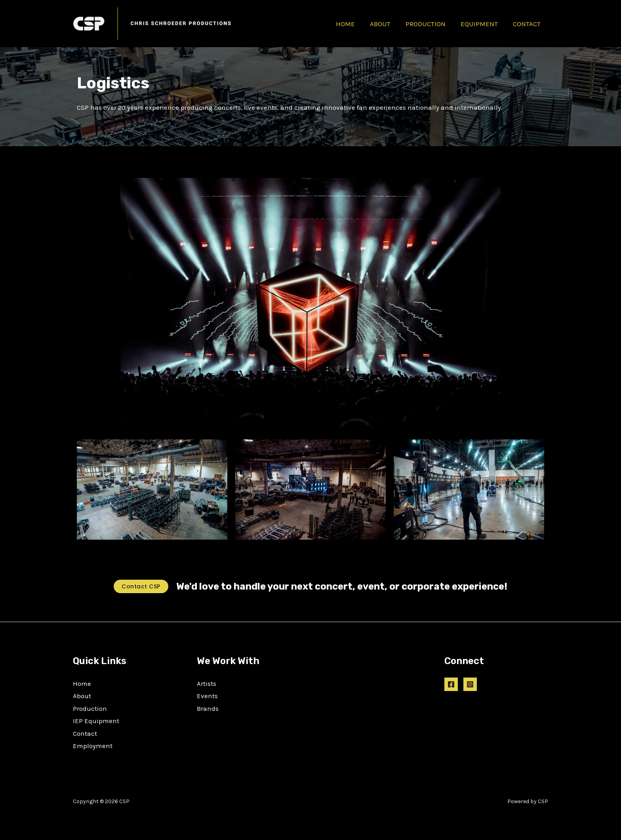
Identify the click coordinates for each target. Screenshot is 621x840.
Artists (207, 683)
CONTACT (528, 24)
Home (82, 683)
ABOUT (386, 24)
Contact (85, 733)
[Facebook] (451, 684)
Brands (208, 708)
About (82, 696)
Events (207, 696)
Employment (93, 746)
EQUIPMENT (482, 24)
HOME (352, 24)
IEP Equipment (96, 721)
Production (90, 708)
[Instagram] (470, 684)
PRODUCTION (430, 24)
